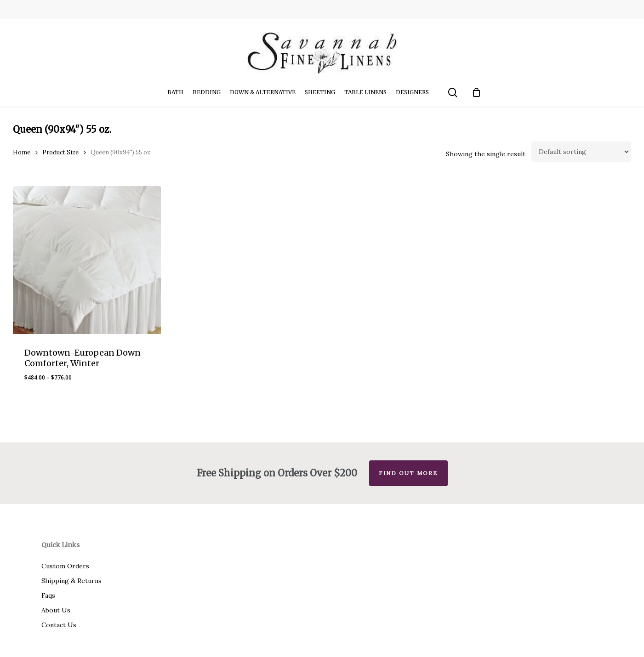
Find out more (408, 473)
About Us (56, 610)
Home (22, 152)
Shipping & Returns (71, 581)
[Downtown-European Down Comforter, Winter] (87, 260)
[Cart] (476, 92)
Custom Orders (65, 566)
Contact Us (59, 625)
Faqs (48, 595)
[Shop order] (581, 152)
